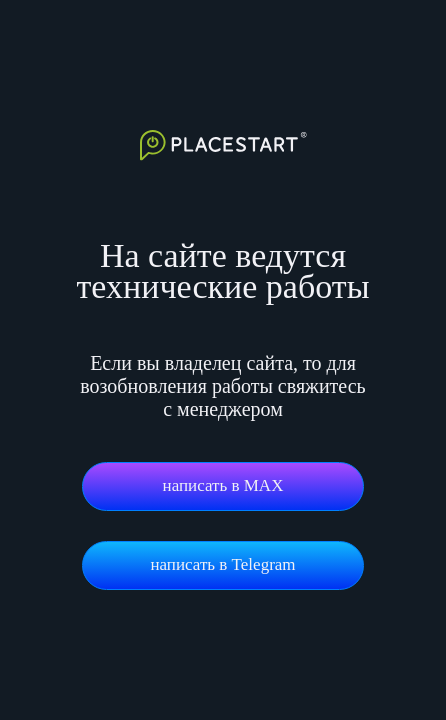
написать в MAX (223, 485)
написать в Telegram (222, 564)
